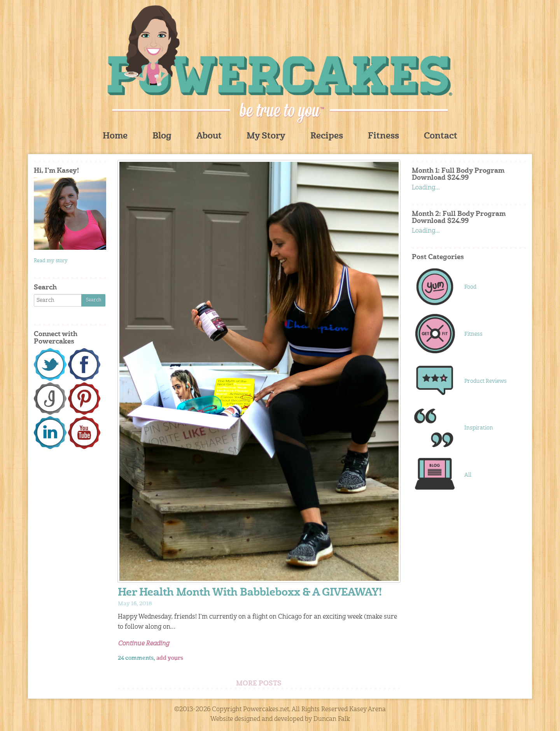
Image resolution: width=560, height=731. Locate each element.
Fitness (383, 136)
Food (470, 287)
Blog (162, 136)
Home (115, 136)
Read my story (51, 261)
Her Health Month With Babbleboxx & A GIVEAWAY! (250, 593)
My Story (266, 136)
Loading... (426, 188)
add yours (170, 658)
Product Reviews (486, 381)
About (209, 136)
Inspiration (479, 428)
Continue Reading (143, 644)
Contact (441, 136)
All (468, 475)
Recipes (327, 136)
